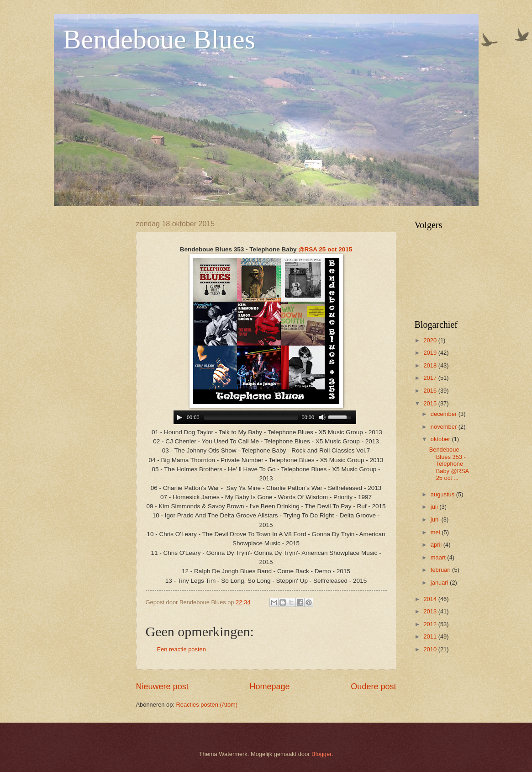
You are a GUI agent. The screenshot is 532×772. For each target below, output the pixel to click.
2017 (431, 378)
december (445, 414)
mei (436, 532)
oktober (441, 439)
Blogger (321, 754)
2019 (431, 353)
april (437, 545)
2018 (431, 365)
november (445, 427)
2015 (431, 403)
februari (441, 570)
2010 (431, 649)
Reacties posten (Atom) (207, 705)
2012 (431, 624)
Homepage (269, 687)
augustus (443, 494)
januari (440, 583)
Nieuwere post (162, 687)
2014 (431, 599)
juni (436, 519)
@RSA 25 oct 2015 (325, 249)
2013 (431, 611)
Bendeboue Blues (159, 39)
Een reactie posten (182, 649)
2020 (431, 340)
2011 (431, 636)
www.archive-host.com (266, 418)
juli (435, 507)
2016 (431, 391)
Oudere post (373, 687)
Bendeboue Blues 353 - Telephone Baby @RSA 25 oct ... (449, 464)
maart (439, 557)
